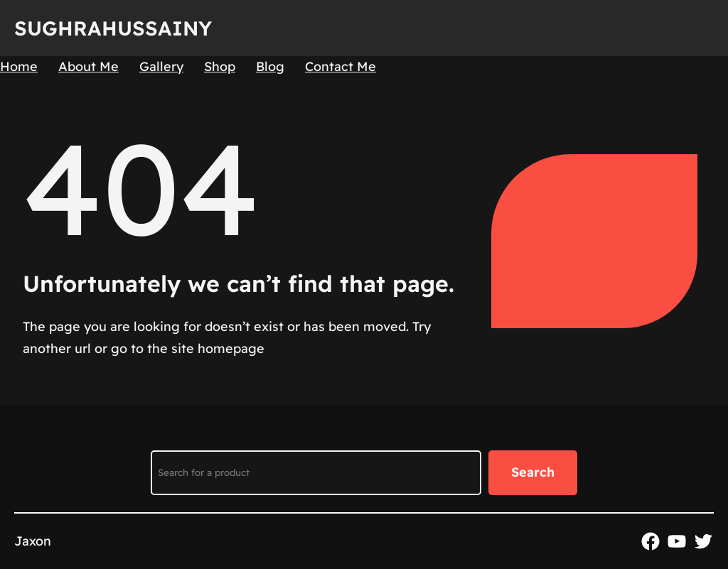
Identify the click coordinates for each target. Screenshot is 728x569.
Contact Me (341, 66)
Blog (270, 66)
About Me (89, 66)
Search (533, 472)
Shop (220, 66)
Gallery (161, 66)
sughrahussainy (113, 28)
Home (19, 66)
